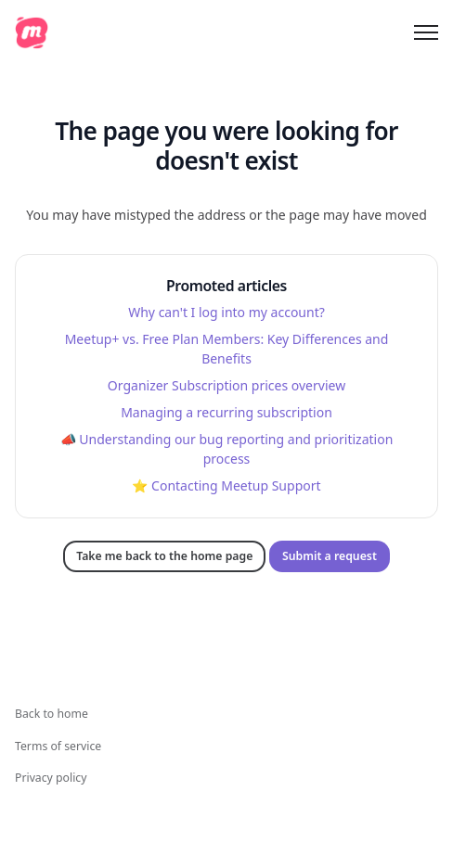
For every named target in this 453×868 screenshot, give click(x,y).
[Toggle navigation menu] (426, 32)
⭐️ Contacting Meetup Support (226, 485)
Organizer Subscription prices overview (226, 385)
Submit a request (330, 556)
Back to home (52, 714)
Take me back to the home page (164, 556)
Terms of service (58, 746)
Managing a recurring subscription (226, 412)
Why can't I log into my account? (226, 312)
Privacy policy (51, 778)
